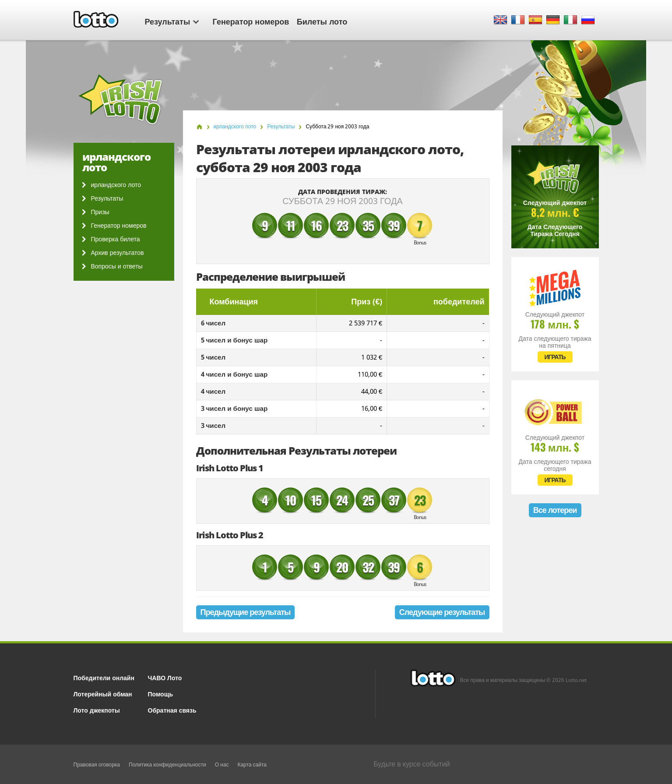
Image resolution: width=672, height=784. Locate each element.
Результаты (172, 21)
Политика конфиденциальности (167, 765)
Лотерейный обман (103, 694)
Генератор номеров (251, 21)
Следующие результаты (442, 612)
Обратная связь (172, 710)
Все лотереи (555, 510)
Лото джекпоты (97, 710)
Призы (100, 212)
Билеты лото (322, 21)
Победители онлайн (104, 677)
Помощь (161, 694)
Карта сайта (252, 765)
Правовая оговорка (97, 765)
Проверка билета (116, 239)
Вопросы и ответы (117, 266)
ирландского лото (116, 185)
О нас (222, 765)
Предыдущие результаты (246, 612)
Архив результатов (118, 253)
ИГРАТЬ (555, 357)
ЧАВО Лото (165, 677)
